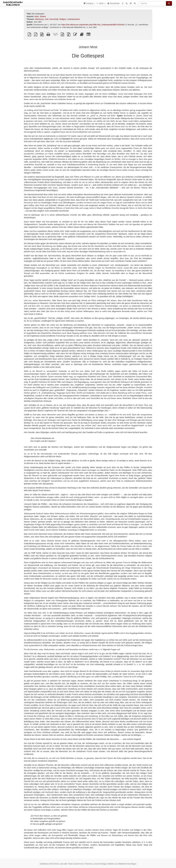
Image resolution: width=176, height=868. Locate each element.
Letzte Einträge (100, 864)
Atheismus (39, 19)
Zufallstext (44, 864)
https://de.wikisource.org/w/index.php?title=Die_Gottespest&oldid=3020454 (93, 25)
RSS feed (54, 864)
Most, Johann (40, 16)
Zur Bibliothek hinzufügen (126, 864)
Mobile (111, 864)
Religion (63, 19)
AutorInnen (79, 864)
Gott (47, 19)
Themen (88, 864)
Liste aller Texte (66, 864)
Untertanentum (74, 19)
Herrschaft (54, 19)
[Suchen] (152, 3)
